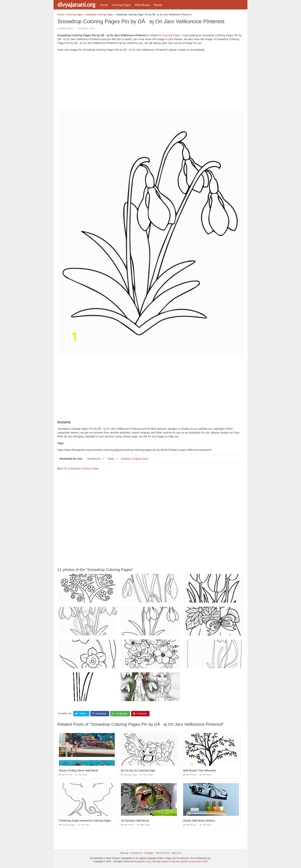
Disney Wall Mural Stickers (199, 821)
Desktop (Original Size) (135, 458)
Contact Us (136, 853)
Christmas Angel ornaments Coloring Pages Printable (91, 821)
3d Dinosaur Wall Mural (135, 821)
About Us (176, 853)
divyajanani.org (76, 4)
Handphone (94, 458)
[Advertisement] (150, 81)
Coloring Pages (121, 5)
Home (104, 5)
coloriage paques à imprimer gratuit (169, 861)
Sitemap (124, 853)
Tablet (111, 458)
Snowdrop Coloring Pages (83, 468)
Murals (158, 5)
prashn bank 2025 (198, 861)
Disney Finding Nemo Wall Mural (78, 770)
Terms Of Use (162, 853)
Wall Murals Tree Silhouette (200, 770)
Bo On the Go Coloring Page (138, 770)
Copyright (149, 853)
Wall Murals (142, 5)
